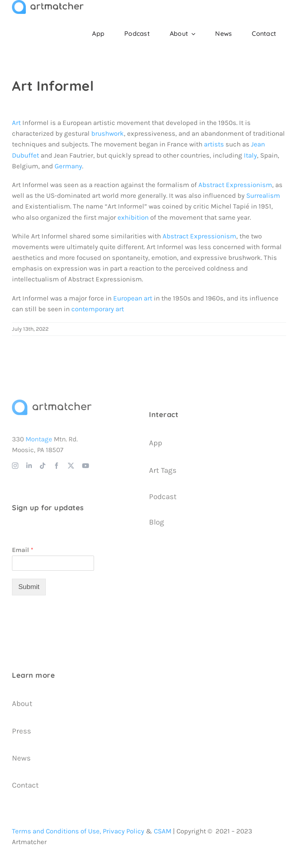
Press (22, 731)
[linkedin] (29, 466)
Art (16, 123)
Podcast (163, 497)
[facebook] (57, 466)
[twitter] (71, 466)
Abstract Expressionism (235, 185)
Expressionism (213, 236)
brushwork (108, 133)
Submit (29, 587)
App (156, 443)
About (22, 704)
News (21, 758)
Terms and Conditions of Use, (57, 831)
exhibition (133, 217)
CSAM (163, 831)
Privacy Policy (124, 831)
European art (133, 298)
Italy (250, 155)
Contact (25, 785)
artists (214, 144)
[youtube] (86, 466)
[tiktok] (43, 466)
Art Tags (163, 470)
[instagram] (15, 466)
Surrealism (263, 195)
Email (23, 550)
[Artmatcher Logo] (52, 403)
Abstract (175, 236)
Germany (68, 166)
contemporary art (98, 309)
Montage (39, 439)
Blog (157, 522)
